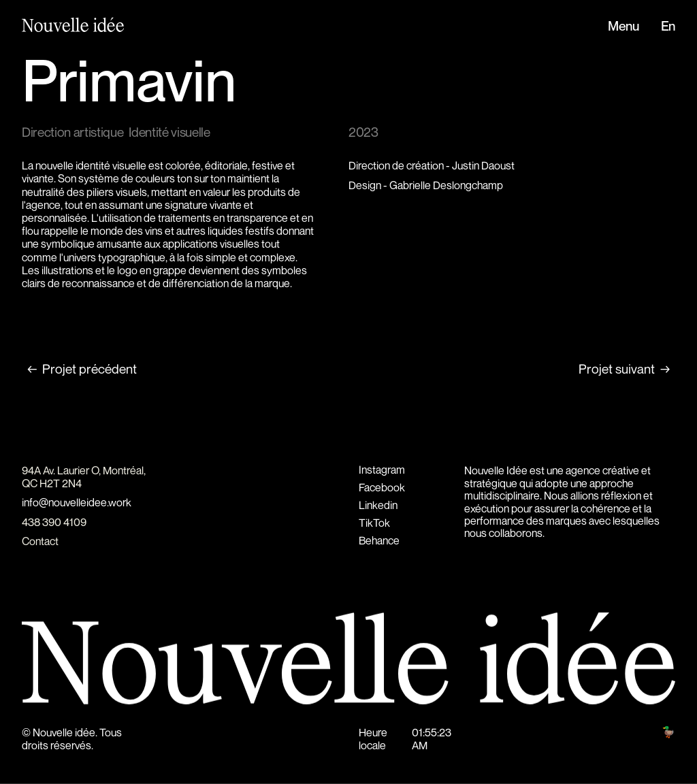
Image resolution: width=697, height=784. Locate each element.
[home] (66, 26)
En (668, 27)
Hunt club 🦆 (647, 732)
